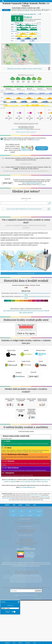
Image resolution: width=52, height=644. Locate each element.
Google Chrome (26, 420)
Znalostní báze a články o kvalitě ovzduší (26, 622)
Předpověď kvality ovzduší (26, 634)
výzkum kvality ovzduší (25, 619)
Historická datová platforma (26, 638)
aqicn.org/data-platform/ (26, 349)
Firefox (41, 420)
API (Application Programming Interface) (26, 637)
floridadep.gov (14, 140)
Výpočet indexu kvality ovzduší (26, 633)
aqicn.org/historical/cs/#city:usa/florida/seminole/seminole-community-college (25, 347)
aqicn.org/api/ (42, 203)
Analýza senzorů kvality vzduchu (26, 625)
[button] (7, 46)
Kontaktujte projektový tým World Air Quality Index (26, 615)
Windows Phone (41, 409)
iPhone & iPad (11, 409)
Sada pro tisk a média (26, 616)
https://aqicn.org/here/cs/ (26, 164)
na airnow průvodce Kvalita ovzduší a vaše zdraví (33, 574)
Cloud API (33, 431)
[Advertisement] (26, 185)
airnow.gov (36, 140)
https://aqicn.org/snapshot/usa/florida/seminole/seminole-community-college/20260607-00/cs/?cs (26, 171)
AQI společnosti (27, 14)
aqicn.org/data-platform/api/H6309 (32, 201)
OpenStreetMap (43, 64)
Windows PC (11, 420)
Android (26, 409)
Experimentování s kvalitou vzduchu (26, 624)
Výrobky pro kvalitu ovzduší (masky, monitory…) (26, 635)
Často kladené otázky (25, 628)
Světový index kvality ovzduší (35, 588)
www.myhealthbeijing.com (27, 580)
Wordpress (19, 431)
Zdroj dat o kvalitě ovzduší (26, 631)
